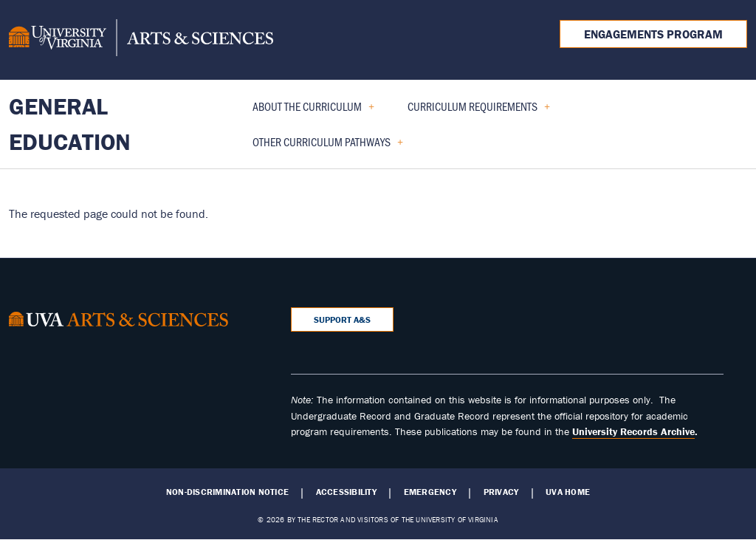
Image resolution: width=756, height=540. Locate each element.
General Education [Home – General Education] (70, 124)
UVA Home (568, 492)
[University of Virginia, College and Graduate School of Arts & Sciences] (141, 40)
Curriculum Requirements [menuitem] (473, 111)
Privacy (501, 492)
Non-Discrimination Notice (227, 492)
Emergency (430, 492)
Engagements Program (653, 34)
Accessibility (346, 492)
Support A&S (342, 319)
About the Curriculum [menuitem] (307, 111)
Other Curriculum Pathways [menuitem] (322, 147)
